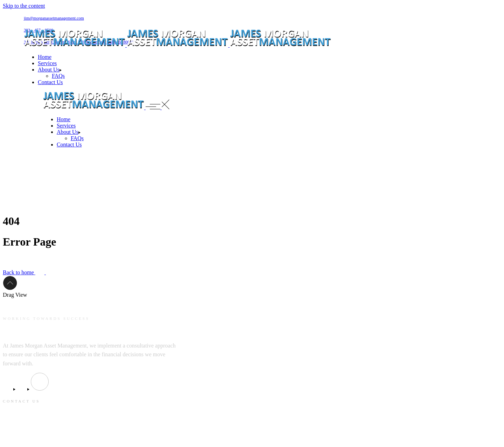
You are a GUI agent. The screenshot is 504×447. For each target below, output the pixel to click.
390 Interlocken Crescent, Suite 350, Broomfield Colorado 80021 (72, 424)
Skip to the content (24, 6)
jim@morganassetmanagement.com (54, 18)
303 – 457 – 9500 (21, 437)
